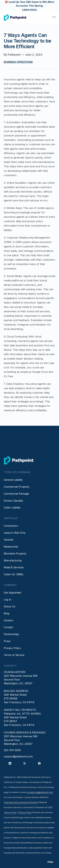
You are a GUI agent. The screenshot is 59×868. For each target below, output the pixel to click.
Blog (6, 613)
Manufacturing (13, 560)
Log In (8, 600)
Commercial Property (17, 487)
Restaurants (11, 547)
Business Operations (18, 62)
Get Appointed (12, 593)
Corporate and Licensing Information (21, 802)
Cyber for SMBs (14, 574)
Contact (8, 627)
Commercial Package (16, 494)
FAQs (50, 862)
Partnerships (11, 634)
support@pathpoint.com (18, 756)
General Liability (13, 480)
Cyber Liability (12, 508)
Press (7, 641)
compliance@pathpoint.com (40, 792)
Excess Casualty (13, 501)
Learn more (29, 9)
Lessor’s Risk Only (15, 533)
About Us (10, 606)
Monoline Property (15, 554)
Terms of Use (10, 812)
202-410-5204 (12, 750)
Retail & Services (14, 567)
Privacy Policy (12, 648)
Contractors (11, 526)
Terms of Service (14, 655)
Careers (8, 620)
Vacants (8, 540)
